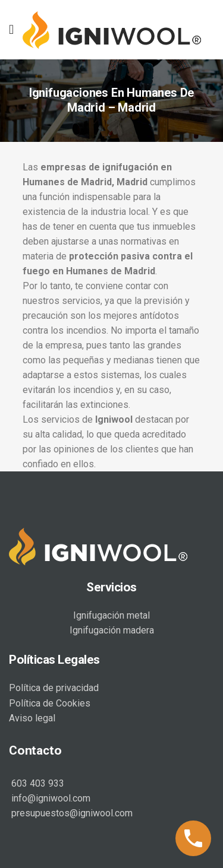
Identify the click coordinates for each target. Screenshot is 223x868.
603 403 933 (37, 783)
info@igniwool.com (50, 798)
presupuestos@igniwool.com (71, 813)
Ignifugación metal (111, 615)
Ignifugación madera (112, 630)
